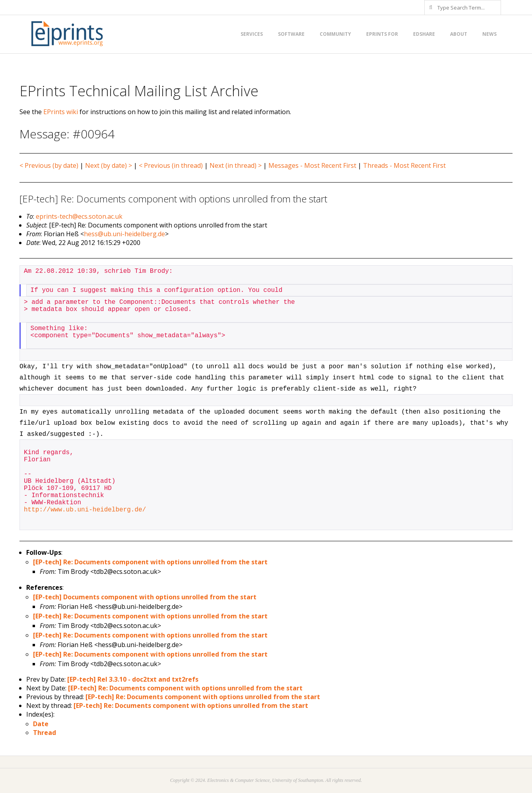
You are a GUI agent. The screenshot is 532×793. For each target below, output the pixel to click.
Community (335, 34)
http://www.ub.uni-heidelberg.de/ (85, 510)
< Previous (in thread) (171, 165)
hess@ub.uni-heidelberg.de (124, 234)
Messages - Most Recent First (312, 165)
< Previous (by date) (49, 165)
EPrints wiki (61, 112)
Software (291, 34)
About (459, 34)
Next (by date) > (109, 165)
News (489, 34)
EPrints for (382, 34)
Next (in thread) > (236, 165)
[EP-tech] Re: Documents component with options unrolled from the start (150, 562)
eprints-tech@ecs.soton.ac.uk (79, 216)
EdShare (424, 34)
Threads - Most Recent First (404, 165)
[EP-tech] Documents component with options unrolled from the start (145, 597)
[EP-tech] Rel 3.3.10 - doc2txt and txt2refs (133, 679)
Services (252, 34)
